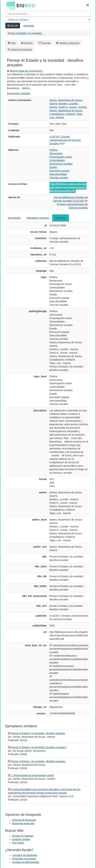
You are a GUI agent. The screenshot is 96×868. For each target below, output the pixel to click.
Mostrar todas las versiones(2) (25, 71)
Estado (53, 167)
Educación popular (60, 171)
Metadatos (60, 218)
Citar (13, 43)
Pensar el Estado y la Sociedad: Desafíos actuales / (39, 747)
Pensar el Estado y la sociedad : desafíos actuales (38, 733)
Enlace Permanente (21, 49)
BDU (10, 5)
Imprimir (28, 43)
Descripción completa (19, 93)
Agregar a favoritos (69, 43)
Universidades (57, 160)
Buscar (13, 26)
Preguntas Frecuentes (24, 859)
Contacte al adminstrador (26, 862)
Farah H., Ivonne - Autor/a (72, 107)
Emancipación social (61, 157)
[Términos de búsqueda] (48, 14)
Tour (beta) (18, 843)
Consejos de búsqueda (25, 855)
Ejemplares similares (38, 218)
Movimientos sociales (61, 164)
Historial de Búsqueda (24, 820)
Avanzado (29, 26)
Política (53, 150)
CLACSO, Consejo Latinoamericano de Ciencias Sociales (65, 140)
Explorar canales (21, 839)
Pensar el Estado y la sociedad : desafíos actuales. (38, 761)
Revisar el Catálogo (23, 836)
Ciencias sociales (59, 178)
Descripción (14, 218)
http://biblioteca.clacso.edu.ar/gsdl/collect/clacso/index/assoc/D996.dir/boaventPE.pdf (68, 187)
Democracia (56, 153)
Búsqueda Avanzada (23, 823)
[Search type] (48, 20)
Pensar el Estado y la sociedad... (26, 33)
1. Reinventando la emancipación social (32, 775)
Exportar (46, 43)
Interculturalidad (58, 174)
